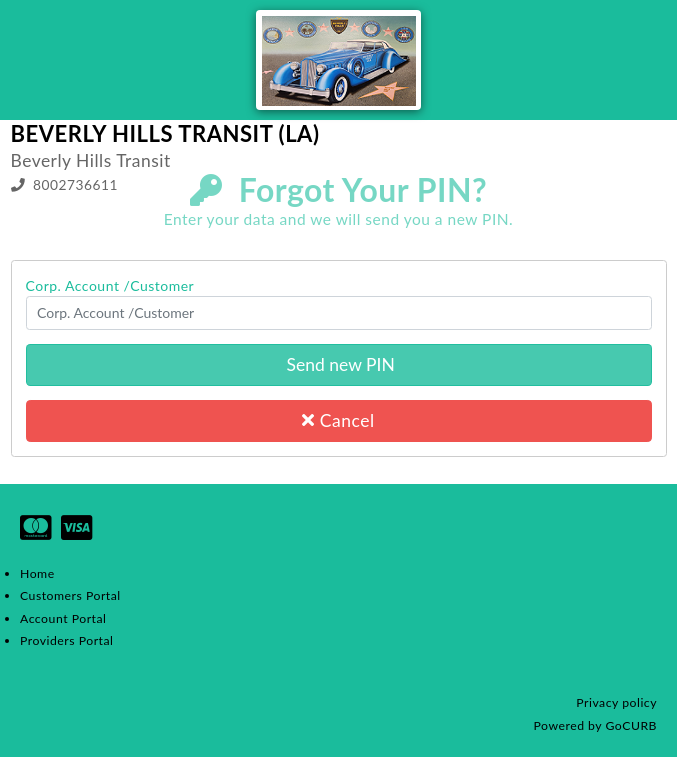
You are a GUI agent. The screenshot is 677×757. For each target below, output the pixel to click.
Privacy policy (616, 702)
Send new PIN (338, 364)
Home (37, 573)
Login (649, 227)
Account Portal (63, 618)
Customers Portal (70, 595)
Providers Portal (66, 640)
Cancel (338, 420)
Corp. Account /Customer (110, 285)
